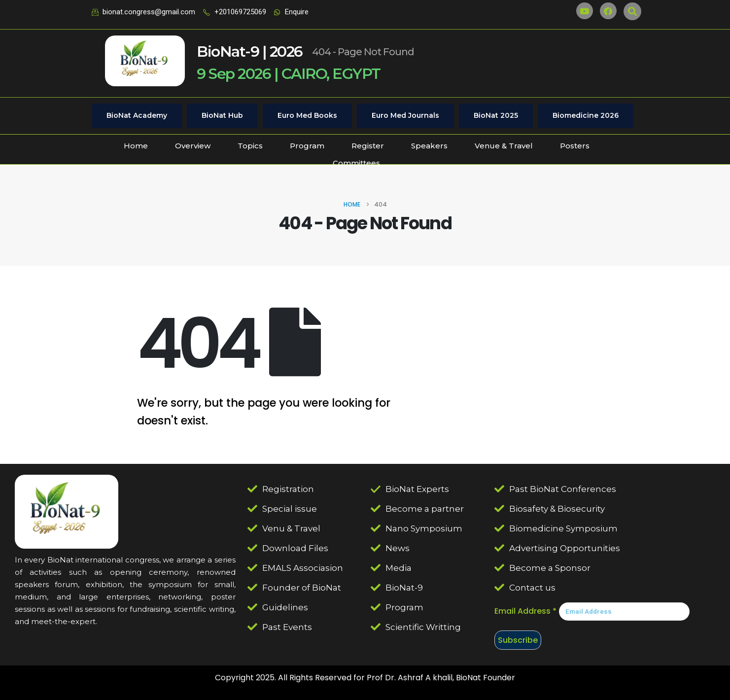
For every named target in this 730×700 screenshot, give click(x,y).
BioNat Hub (222, 115)
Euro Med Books (307, 115)
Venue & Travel (504, 146)
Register (368, 146)
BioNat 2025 (496, 115)
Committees (356, 163)
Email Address (525, 611)
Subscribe (518, 640)
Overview (193, 146)
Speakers (429, 146)
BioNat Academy (137, 115)
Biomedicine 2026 (586, 115)
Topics (250, 146)
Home (136, 146)
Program (307, 146)
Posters (575, 146)
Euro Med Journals (405, 115)
